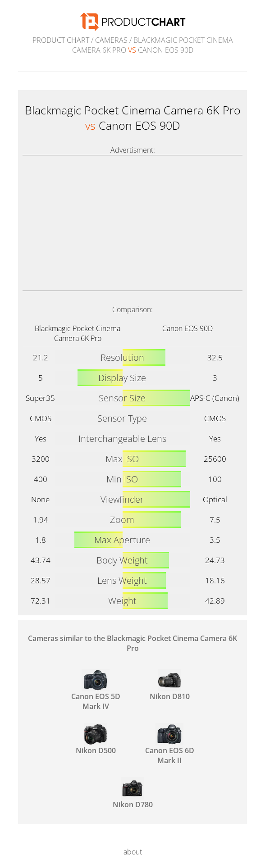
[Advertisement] (132, 223)
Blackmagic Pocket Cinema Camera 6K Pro (78, 333)
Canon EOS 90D (187, 328)
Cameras (111, 40)
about (133, 852)
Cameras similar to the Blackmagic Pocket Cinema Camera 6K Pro (132, 643)
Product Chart (61, 40)
